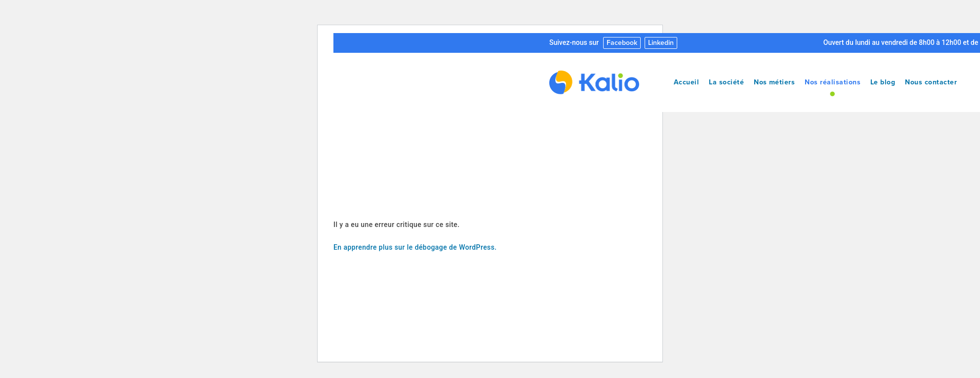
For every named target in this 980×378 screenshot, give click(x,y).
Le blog (883, 82)
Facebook (622, 43)
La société (726, 82)
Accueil (686, 82)
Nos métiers (774, 82)
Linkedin (661, 43)
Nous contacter (931, 82)
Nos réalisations (833, 82)
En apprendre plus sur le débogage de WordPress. (415, 247)
